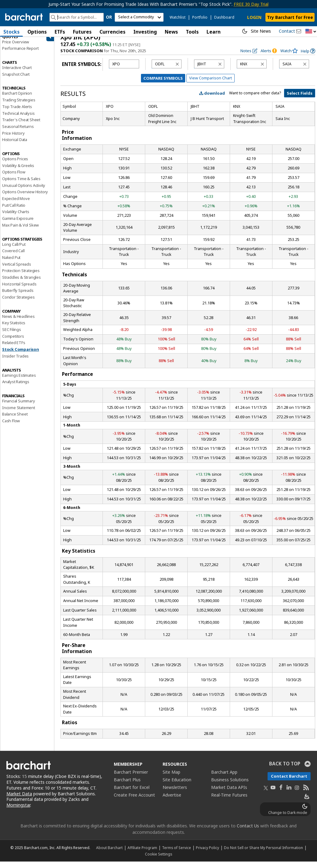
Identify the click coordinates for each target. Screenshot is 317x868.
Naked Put (11, 263)
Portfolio (200, 17)
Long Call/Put (14, 250)
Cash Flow (11, 427)
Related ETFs (14, 349)
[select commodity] (139, 17)
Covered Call (13, 257)
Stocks (11, 32)
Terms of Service (177, 854)
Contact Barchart (289, 782)
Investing (145, 32)
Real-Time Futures (229, 801)
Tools (192, 32)
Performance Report (20, 55)
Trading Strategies (19, 106)
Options (37, 32)
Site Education (177, 786)
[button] (311, 32)
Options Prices (15, 165)
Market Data (19, 800)
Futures (82, 32)
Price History (13, 139)
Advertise (172, 801)
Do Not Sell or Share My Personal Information (263, 854)
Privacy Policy (207, 854)
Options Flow (14, 178)
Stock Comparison (21, 355)
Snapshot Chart (16, 80)
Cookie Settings (158, 860)
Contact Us (248, 832)
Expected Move (16, 205)
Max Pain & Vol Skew (20, 231)
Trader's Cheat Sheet (21, 126)
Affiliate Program (142, 854)
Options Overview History (25, 198)
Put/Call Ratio (14, 211)
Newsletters (175, 793)
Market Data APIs (229, 793)
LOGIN (254, 17)
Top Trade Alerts (17, 113)
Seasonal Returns (18, 133)
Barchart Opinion (17, 100)
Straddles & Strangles (22, 283)
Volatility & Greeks (18, 172)
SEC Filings (12, 336)
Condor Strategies (18, 303)
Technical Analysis (18, 119)
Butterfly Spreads (18, 297)
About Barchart (109, 854)
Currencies (112, 32)
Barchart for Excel (132, 793)
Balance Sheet (15, 420)
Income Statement (19, 414)
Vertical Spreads (17, 270)
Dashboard (224, 17)
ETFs (60, 32)
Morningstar (18, 811)
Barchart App (224, 778)
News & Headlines (18, 322)
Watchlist (178, 17)
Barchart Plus (127, 786)
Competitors (13, 342)
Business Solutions (230, 786)
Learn (214, 32)
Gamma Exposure (18, 224)
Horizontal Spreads (19, 290)
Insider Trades (15, 362)
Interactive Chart (17, 74)
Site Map (171, 778)
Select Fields (300, 100)
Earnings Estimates (19, 381)
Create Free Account (134, 801)
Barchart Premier (131, 778)
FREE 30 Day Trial (251, 4)
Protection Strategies (21, 277)
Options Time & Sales (21, 185)
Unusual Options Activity (24, 191)
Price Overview (16, 48)
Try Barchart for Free (290, 17)
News (171, 32)
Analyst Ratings (16, 388)
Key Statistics (14, 329)
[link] (308, 57)
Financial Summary (19, 407)
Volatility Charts (16, 218)
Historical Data (15, 146)
